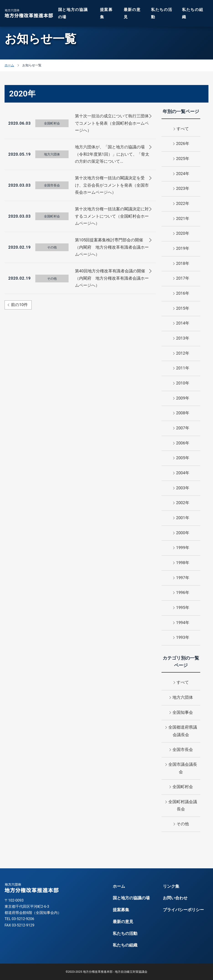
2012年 (181, 354)
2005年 (181, 458)
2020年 (181, 234)
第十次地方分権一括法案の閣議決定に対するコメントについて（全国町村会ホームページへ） (112, 216)
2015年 (181, 309)
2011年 (181, 369)
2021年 (181, 219)
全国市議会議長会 (181, 768)
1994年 (181, 623)
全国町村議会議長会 (181, 805)
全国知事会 (181, 713)
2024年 (181, 174)
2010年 (181, 384)
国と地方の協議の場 (73, 13)
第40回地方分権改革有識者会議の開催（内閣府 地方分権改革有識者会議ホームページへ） (112, 278)
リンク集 (171, 886)
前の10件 (17, 305)
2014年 (181, 324)
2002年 (181, 503)
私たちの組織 (193, 13)
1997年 (181, 578)
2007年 (181, 428)
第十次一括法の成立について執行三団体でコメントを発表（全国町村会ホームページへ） (112, 123)
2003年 (181, 488)
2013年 (181, 339)
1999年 (181, 548)
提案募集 (106, 13)
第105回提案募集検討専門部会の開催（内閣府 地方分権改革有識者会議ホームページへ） (112, 247)
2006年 (181, 444)
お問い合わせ (175, 898)
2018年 (181, 264)
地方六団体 (181, 698)
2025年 (181, 159)
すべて (181, 129)
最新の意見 (132, 13)
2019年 (181, 249)
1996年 (181, 593)
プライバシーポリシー (183, 910)
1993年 (181, 638)
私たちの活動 (162, 13)
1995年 (181, 608)
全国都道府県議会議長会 (181, 731)
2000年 (181, 533)
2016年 (181, 294)
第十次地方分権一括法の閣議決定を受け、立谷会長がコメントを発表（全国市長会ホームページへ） (112, 185)
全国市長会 (181, 750)
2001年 (181, 518)
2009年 (181, 399)
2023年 (181, 189)
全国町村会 (181, 787)
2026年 (181, 144)
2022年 (181, 204)
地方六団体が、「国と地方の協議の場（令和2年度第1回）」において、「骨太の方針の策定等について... (112, 154)
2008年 (181, 413)
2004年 (181, 473)
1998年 (181, 563)
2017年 (181, 279)
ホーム (119, 886)
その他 (181, 824)
